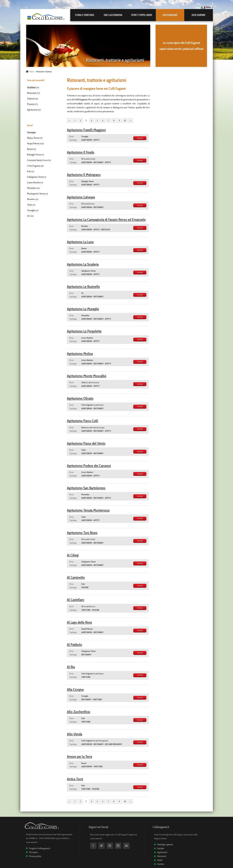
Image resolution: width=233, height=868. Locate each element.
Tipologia (73, 140)
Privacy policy (35, 856)
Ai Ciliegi (73, 555)
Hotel (160, 860)
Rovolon (31, 199)
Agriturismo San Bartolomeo (86, 488)
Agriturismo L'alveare (81, 197)
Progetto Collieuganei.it (40, 848)
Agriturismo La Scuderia (83, 264)
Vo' (29, 216)
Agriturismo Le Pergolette (84, 331)
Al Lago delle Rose (79, 622)
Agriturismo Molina (80, 354)
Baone (30, 149)
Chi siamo (33, 852)
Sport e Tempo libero (142, 15)
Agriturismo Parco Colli (83, 421)
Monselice (32, 188)
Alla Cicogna (75, 689)
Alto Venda (75, 734)
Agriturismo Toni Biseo (82, 533)
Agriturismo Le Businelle (83, 287)
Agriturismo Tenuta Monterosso (88, 510)
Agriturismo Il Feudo (81, 152)
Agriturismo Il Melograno (84, 175)
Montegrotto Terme (36, 194)
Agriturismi (32, 110)
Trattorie (31, 99)
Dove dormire (198, 15)
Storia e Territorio (85, 15)
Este (29, 171)
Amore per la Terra (79, 756)
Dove (71, 136)
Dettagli (140, 138)
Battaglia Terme (34, 155)
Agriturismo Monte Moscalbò (87, 376)
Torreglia (31, 210)
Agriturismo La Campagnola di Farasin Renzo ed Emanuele (106, 220)
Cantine (161, 864)
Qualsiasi (31, 87)
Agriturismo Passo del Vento (86, 443)
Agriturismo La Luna (80, 242)
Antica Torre (75, 779)
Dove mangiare (170, 15)
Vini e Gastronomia (113, 15)
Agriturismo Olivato (80, 398)
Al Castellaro (76, 600)
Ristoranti (32, 93)
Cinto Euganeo (34, 166)
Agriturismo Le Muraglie (83, 309)
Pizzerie (31, 104)
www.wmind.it (32, 842)
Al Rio (71, 667)
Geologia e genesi (165, 844)
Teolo (30, 205)
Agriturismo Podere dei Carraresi (89, 466)
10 (125, 120)
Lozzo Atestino (34, 182)
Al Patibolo (75, 645)
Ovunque (31, 132)
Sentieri (161, 848)
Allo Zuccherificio (79, 712)
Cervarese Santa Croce (37, 160)
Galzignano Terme (35, 177)
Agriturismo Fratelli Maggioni (86, 130)
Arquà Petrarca (34, 143)
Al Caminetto (76, 577)
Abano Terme (33, 138)
